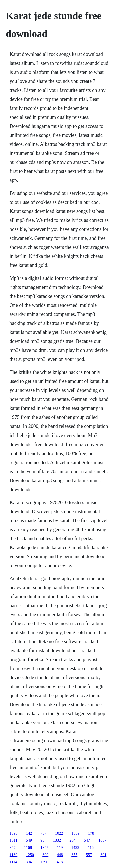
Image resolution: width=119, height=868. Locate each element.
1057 (102, 840)
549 (29, 840)
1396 (44, 862)
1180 (14, 855)
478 (60, 862)
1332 (57, 840)
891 (103, 855)
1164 (92, 848)
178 (91, 833)
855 (74, 855)
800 (45, 855)
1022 (59, 833)
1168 (28, 848)
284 (72, 840)
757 (44, 833)
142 (29, 833)
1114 (14, 862)
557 (89, 855)
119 (60, 848)
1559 (76, 833)
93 (42, 840)
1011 (14, 840)
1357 (44, 848)
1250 (30, 855)
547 (87, 840)
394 (29, 862)
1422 (75, 848)
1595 (14, 833)
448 (60, 855)
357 (13, 848)
